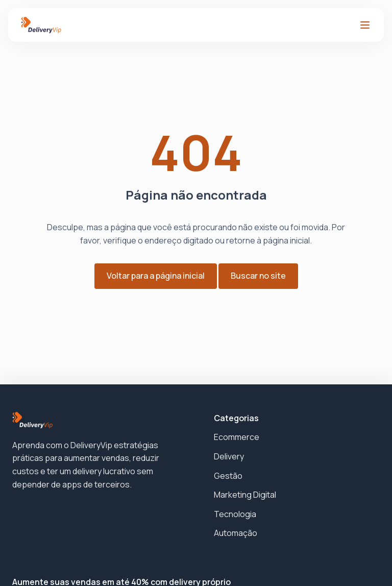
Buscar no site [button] (258, 276)
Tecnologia (235, 514)
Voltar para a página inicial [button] (156, 276)
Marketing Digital (245, 495)
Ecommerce (237, 437)
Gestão (228, 476)
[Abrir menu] (365, 25)
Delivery (229, 456)
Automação (236, 533)
